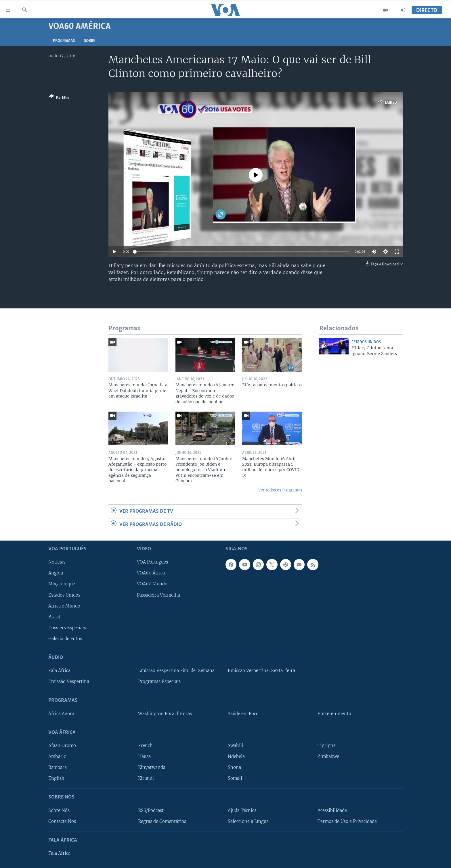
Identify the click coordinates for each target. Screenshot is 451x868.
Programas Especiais (159, 682)
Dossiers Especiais (67, 628)
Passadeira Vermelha (158, 595)
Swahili (236, 746)
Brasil (54, 617)
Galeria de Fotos (65, 639)
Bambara (58, 767)
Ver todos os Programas (280, 490)
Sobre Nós (59, 810)
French (145, 746)
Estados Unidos (366, 342)
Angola (56, 573)
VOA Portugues (152, 562)
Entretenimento (334, 713)
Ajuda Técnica (242, 810)
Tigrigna (327, 746)
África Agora (61, 713)
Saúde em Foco (243, 713)
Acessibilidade (332, 810)
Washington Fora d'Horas (165, 713)
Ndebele (236, 757)
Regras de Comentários (162, 821)
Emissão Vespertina (69, 682)
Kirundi (146, 778)
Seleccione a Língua (248, 821)
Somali (235, 778)
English (56, 778)
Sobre (90, 41)
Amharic (57, 757)
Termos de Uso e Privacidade (347, 821)
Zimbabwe (328, 757)
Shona (234, 767)
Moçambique (62, 584)
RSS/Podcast (151, 810)
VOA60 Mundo (152, 584)
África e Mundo (64, 606)
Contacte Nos (62, 821)
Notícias (57, 562)
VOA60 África (151, 573)
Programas (64, 41)
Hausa (144, 757)
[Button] (59, 98)
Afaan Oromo (62, 746)
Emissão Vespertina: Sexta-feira (261, 671)
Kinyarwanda (152, 767)
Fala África (59, 671)
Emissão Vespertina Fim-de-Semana (176, 671)
